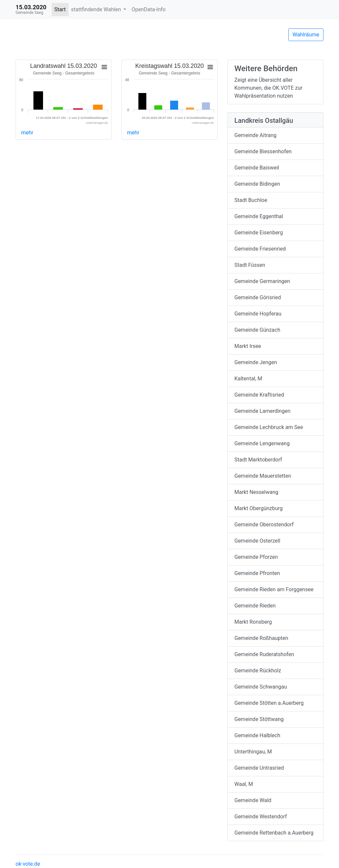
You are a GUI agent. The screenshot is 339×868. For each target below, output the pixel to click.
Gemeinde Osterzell (257, 541)
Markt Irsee (248, 346)
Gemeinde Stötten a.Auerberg (269, 703)
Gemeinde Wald (253, 800)
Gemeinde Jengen (256, 362)
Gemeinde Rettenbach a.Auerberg (274, 833)
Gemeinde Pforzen (256, 557)
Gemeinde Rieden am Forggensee (274, 589)
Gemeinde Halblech (257, 735)
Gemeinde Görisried (258, 297)
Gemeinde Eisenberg (259, 233)
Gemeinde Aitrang (255, 135)
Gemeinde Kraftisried (259, 395)
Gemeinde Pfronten (257, 573)
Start (60, 9)
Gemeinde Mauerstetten (263, 476)
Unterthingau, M (253, 752)
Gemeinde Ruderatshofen (264, 654)
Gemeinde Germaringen (262, 281)
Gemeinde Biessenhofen (263, 151)
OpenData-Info (148, 9)
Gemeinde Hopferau (258, 314)
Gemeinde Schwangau (261, 687)
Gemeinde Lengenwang (262, 443)
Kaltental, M (248, 379)
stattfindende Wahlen (97, 9)
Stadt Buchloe (251, 200)
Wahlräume (306, 35)
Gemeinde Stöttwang (259, 719)
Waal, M (244, 784)
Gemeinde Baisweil (257, 168)
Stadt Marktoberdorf (258, 460)
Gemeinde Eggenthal (259, 216)
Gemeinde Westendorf (261, 817)
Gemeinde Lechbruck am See (269, 427)
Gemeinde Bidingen (257, 184)
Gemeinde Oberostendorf (264, 525)
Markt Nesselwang (256, 492)
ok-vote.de (28, 864)
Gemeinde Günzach (257, 330)
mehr (27, 133)
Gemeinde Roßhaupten (261, 638)
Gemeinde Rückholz (258, 671)
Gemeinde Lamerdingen (262, 411)
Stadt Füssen (250, 265)
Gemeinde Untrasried (259, 768)
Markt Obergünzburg (259, 508)
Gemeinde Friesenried (260, 249)
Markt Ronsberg (253, 622)
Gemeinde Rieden (255, 606)
